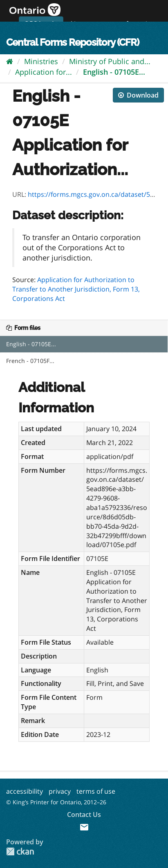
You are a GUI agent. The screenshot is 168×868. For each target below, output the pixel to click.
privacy (60, 791)
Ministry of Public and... (110, 61)
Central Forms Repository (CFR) (73, 42)
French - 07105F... (30, 361)
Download (138, 95)
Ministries (41, 61)
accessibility (25, 791)
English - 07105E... (114, 72)
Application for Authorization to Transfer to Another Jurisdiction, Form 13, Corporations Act (76, 289)
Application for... (44, 72)
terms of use (96, 791)
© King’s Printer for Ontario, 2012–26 (56, 802)
